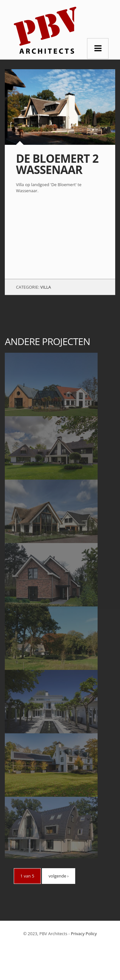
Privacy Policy (84, 934)
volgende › (59, 876)
